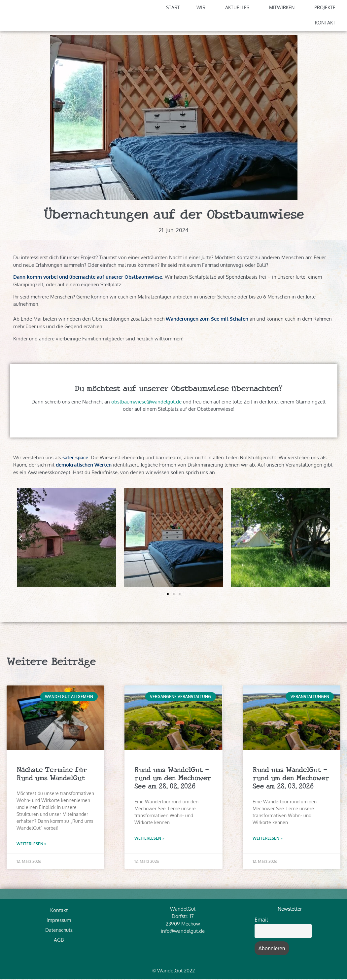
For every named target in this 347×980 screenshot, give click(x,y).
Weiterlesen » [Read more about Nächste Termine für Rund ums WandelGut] (32, 845)
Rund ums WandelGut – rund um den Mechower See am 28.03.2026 (291, 778)
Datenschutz (59, 931)
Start (173, 8)
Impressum (59, 921)
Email (261, 920)
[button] (21, 539)
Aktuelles (239, 8)
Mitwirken (283, 8)
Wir (203, 8)
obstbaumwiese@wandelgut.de (146, 402)
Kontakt (327, 23)
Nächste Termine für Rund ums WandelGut (52, 774)
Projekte (327, 8)
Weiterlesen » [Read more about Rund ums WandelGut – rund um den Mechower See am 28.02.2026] (149, 839)
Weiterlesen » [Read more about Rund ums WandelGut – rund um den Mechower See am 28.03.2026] (268, 839)
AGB (59, 941)
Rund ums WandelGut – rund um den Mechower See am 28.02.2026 (173, 778)
